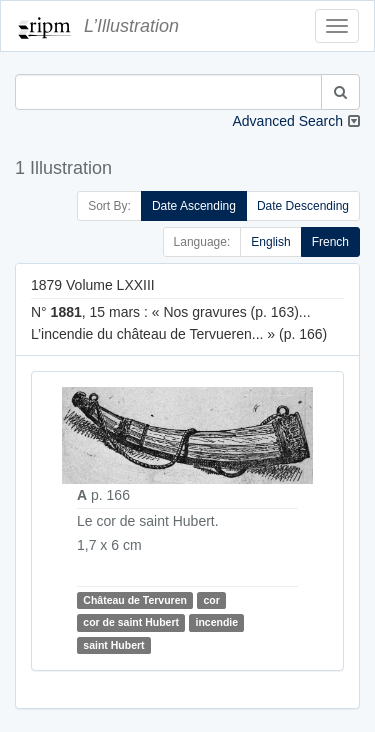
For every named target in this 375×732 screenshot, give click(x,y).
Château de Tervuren (135, 600)
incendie (216, 622)
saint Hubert (113, 645)
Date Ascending (194, 206)
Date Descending (303, 206)
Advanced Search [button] (287, 121)
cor (211, 600)
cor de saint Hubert (131, 622)
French (330, 242)
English (270, 242)
